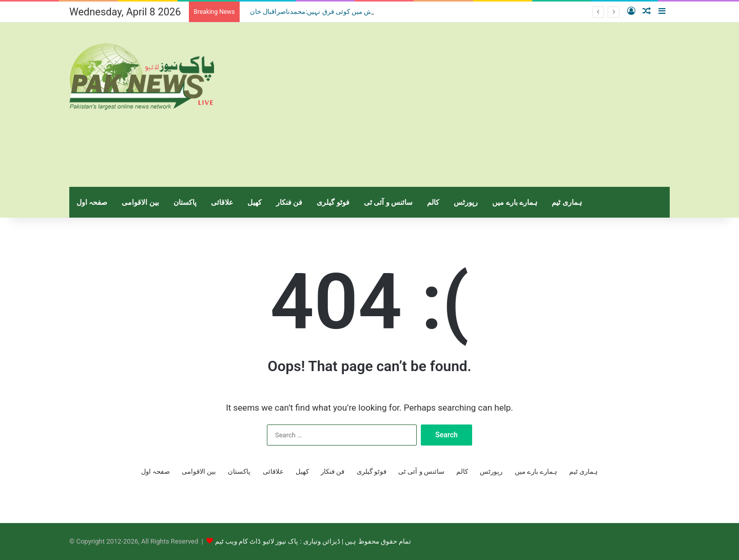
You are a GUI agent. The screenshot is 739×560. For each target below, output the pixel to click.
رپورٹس (466, 202)
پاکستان (185, 202)
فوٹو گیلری (333, 202)
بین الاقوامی (140, 202)
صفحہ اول (92, 202)
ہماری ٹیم (567, 202)
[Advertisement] (472, 105)
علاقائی (222, 202)
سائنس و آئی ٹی (388, 202)
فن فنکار (289, 202)
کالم (433, 202)
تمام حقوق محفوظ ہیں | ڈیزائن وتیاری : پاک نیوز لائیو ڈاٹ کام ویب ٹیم (313, 541)
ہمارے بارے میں (515, 202)
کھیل (255, 202)
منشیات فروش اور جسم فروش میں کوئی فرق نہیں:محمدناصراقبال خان (348, 12)
